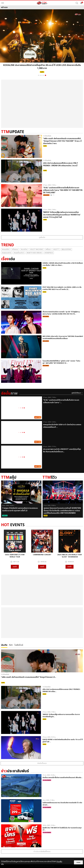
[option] (42, 42)
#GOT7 (56, 249)
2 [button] (40, 75)
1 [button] (38, 75)
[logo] (42, 3)
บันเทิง (4, 645)
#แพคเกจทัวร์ (7, 253)
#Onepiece (49, 253)
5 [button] (45, 75)
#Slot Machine (37, 249)
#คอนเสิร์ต (6, 249)
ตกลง (78, 862)
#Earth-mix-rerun (34, 253)
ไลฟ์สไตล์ (19, 645)
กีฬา (11, 645)
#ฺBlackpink (66, 249)
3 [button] (42, 75)
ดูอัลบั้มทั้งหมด (76, 393)
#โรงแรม (15, 249)
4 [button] (44, 75)
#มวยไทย (24, 249)
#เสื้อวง (48, 249)
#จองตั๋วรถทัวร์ (19, 253)
